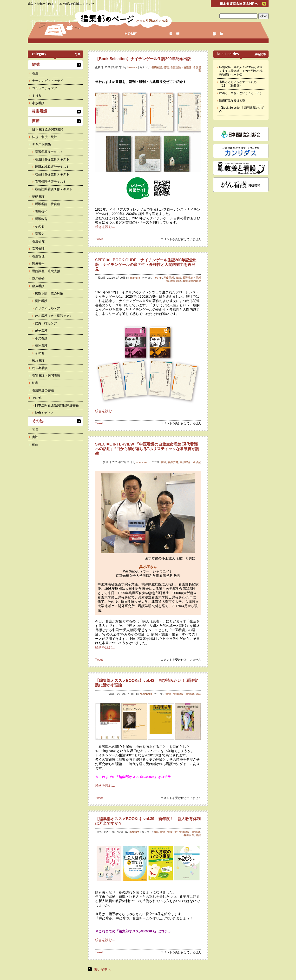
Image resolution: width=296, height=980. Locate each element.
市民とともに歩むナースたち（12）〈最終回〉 (238, 84)
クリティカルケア (47, 308)
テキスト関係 (41, 144)
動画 (35, 444)
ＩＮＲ (37, 96)
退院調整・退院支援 (46, 271)
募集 (35, 430)
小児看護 (41, 338)
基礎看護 (157, 67)
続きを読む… (105, 227)
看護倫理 (38, 249)
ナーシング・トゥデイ (48, 81)
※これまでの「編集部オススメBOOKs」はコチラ (133, 777)
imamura (132, 67)
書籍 (166, 67)
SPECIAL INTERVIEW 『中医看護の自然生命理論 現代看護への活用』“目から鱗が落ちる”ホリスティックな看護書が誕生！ (147, 449)
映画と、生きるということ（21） (241, 93)
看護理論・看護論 (181, 67)
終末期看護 (40, 368)
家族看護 (38, 103)
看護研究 (38, 241)
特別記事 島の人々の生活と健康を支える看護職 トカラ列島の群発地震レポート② (241, 71)
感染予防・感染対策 (49, 293)
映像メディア (44, 413)
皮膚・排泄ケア (46, 323)
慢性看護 (41, 301)
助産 (35, 383)
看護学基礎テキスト (49, 152)
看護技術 (172, 832)
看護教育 (173, 462)
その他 (158, 278)
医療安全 (38, 264)
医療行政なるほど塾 (232, 101)
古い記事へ (102, 969)
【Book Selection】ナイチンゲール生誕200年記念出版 (143, 59)
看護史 (40, 234)
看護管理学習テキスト (51, 182)
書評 (35, 437)
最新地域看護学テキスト (52, 167)
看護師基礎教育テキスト (52, 159)
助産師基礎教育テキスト (52, 174)
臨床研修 (38, 279)
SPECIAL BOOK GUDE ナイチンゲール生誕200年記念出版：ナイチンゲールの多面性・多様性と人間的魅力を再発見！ (146, 265)
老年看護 (41, 331)
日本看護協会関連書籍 (48, 129)
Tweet (99, 239)
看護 (169, 694)
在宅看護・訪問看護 (46, 375)
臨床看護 (38, 286)
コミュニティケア (45, 88)
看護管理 (176, 281)
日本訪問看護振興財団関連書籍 (57, 405)
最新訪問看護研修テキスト (54, 189)
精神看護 (41, 346)
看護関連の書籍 (192, 281)
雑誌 (198, 694)
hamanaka (146, 694)
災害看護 (39, 111)
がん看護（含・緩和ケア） (54, 316)
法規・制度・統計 (45, 137)
